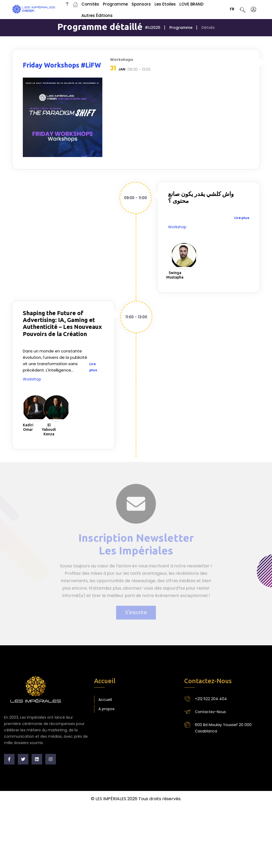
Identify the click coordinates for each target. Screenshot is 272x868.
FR (234, 9)
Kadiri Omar (28, 427)
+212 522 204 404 (211, 699)
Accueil (105, 700)
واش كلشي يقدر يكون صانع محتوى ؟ (201, 197)
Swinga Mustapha (175, 275)
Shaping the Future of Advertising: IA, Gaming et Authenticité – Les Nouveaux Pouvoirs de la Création (62, 323)
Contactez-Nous (210, 712)
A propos (106, 709)
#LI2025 (153, 28)
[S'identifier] (253, 10)
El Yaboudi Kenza (49, 429)
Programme (181, 28)
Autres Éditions (97, 15)
